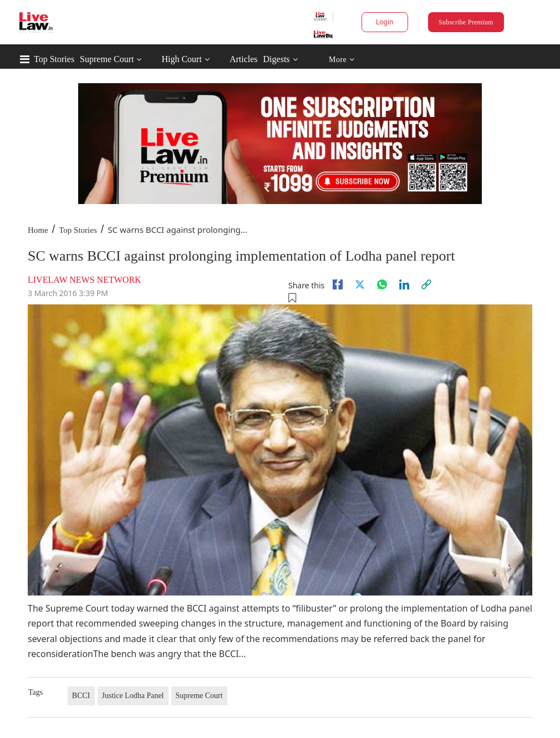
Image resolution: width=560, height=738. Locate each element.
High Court (181, 59)
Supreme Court (107, 59)
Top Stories (54, 59)
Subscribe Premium (466, 22)
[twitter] (360, 284)
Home (38, 230)
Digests (277, 59)
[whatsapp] (382, 284)
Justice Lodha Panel (133, 696)
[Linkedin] (404, 284)
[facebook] (338, 284)
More (342, 60)
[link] (426, 284)
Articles (244, 59)
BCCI (81, 696)
